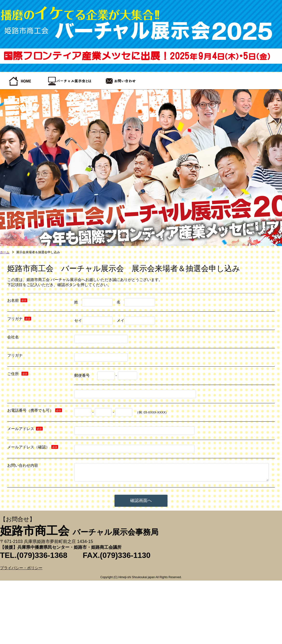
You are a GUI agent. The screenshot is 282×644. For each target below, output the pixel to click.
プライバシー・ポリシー (21, 568)
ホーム (5, 252)
